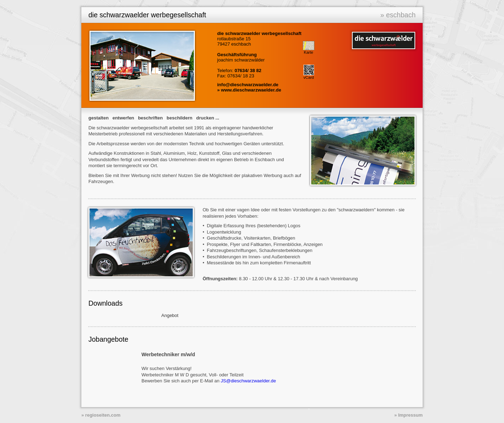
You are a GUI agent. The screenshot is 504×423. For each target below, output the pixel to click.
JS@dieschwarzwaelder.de (248, 381)
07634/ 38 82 (248, 70)
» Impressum (409, 415)
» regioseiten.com (101, 415)
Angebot (170, 315)
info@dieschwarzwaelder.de (248, 85)
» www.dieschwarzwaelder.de (249, 90)
